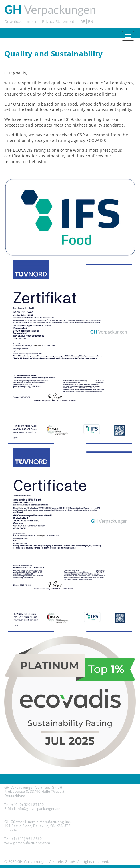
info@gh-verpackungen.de (38, 809)
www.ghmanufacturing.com (27, 843)
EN (91, 21)
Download (14, 21)
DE (83, 21)
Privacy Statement (58, 21)
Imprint (32, 21)
